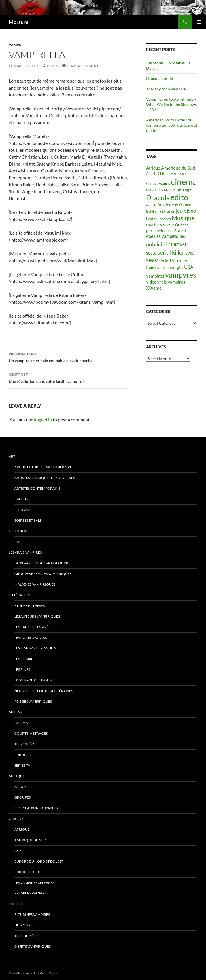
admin (52, 66)
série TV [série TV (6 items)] (167, 261)
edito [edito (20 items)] (179, 197)
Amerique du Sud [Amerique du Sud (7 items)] (178, 168)
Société (16, 904)
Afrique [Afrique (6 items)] (153, 168)
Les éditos (18, 531)
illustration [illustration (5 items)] (166, 211)
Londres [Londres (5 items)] (164, 219)
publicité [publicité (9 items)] (157, 244)
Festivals (23, 510)
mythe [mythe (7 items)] (152, 224)
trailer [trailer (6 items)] (182, 261)
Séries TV (22, 765)
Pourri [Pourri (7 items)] (180, 230)
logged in (43, 420)
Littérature (20, 595)
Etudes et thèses (30, 606)
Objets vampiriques (33, 946)
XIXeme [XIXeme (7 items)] (154, 288)
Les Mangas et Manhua (35, 648)
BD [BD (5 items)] (157, 174)
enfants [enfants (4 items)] (151, 205)
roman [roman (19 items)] (178, 244)
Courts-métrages (31, 733)
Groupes (22, 797)
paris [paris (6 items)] (151, 231)
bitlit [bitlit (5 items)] (164, 174)
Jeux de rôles (27, 936)
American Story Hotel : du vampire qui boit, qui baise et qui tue (172, 125)
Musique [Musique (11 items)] (183, 218)
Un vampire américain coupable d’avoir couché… (69, 357)
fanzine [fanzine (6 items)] (165, 205)
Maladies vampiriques (35, 584)
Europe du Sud (28, 872)
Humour (22, 925)
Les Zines (22, 670)
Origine (16, 819)
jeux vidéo (24, 744)
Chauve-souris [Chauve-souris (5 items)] (158, 183)
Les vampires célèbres (34, 883)
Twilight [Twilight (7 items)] (175, 267)
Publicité (23, 755)
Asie (18, 851)
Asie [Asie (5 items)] (150, 174)
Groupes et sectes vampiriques (43, 574)
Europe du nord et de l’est (39, 861)
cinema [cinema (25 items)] (184, 182)
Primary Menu (199, 22)
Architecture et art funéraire (43, 467)
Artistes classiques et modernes (45, 478)
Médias (15, 712)
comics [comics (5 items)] (157, 189)
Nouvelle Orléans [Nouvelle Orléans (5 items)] (174, 225)
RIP (17, 542)
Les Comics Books (31, 638)
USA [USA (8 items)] (189, 267)
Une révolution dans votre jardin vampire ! (69, 377)
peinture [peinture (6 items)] (165, 231)
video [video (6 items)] (151, 282)
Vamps (15, 45)
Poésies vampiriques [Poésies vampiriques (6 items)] (166, 236)
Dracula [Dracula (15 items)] (158, 197)
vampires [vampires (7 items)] (155, 276)
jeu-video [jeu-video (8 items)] (186, 211)
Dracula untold (160, 78)
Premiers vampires (31, 893)
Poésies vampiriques (33, 701)
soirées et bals (28, 520)
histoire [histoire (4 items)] (151, 211)
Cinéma (21, 723)
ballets (21, 499)
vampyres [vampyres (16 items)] (181, 275)
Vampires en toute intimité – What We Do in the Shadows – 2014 (171, 104)
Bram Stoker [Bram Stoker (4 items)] (177, 174)
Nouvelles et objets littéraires (44, 691)
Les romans (25, 659)
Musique (17, 776)
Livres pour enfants (33, 680)
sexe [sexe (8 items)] (190, 253)
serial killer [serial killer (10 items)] (171, 252)
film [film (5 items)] (175, 205)
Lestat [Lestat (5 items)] (151, 219)
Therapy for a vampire (166, 89)
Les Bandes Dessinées (33, 627)
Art (12, 456)
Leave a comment (83, 66)
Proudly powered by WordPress (33, 973)
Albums (21, 787)
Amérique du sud (30, 840)
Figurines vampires (32, 915)
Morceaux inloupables (36, 808)
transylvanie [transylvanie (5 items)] (156, 267)
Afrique (22, 829)
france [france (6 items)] (185, 205)
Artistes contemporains (37, 488)
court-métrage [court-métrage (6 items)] (178, 189)
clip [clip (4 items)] (149, 190)
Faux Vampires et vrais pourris (43, 563)
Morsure (19, 22)
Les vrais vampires (25, 552)
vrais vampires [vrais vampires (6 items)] (171, 282)
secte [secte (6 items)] (151, 253)
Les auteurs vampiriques (37, 616)
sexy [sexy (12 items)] (152, 260)
